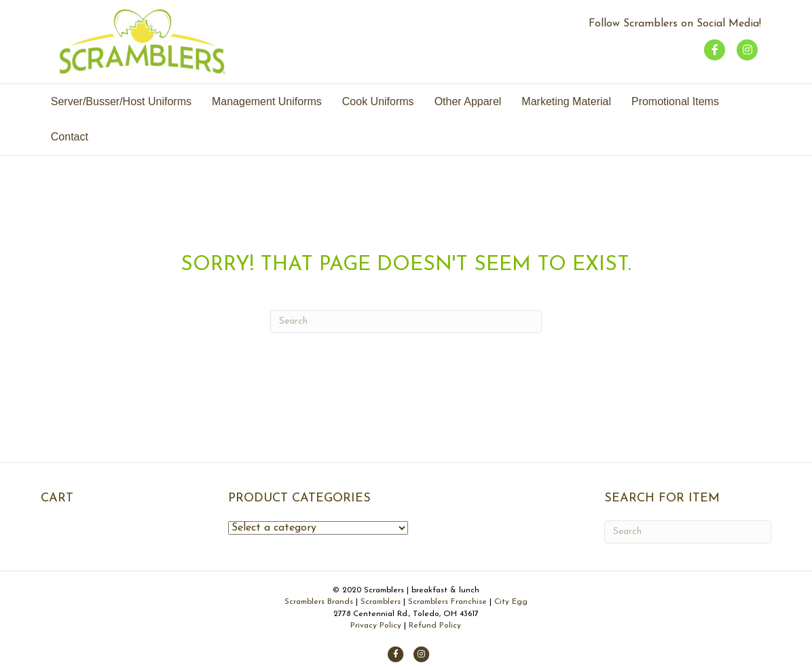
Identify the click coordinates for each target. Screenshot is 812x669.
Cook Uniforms (378, 101)
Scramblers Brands (320, 602)
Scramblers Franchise (447, 602)
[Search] (406, 322)
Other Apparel (468, 101)
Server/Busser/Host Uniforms (121, 101)
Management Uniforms (267, 101)
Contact (70, 137)
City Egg (511, 602)
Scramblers (381, 602)
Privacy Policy (376, 626)
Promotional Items (675, 101)
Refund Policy (435, 626)
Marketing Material (566, 101)
